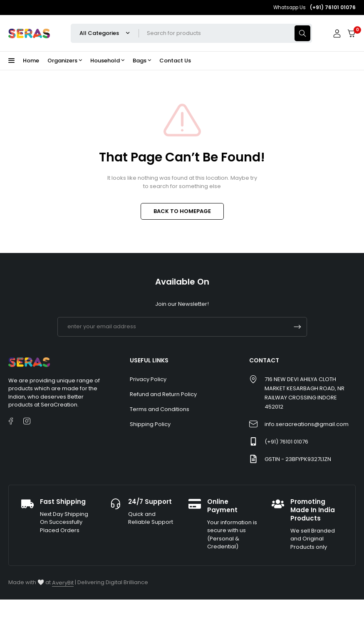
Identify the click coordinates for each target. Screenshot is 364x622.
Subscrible (297, 327)
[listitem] (57, 393)
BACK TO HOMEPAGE (182, 211)
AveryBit (63, 583)
